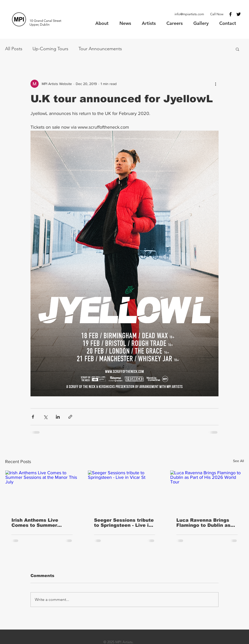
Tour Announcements (100, 49)
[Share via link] (70, 417)
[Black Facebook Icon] (230, 14)
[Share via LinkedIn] (58, 417)
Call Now (217, 14)
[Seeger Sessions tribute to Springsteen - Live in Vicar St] (125, 491)
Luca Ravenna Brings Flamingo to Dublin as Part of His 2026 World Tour (205, 523)
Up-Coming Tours (50, 49)
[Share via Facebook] (33, 417)
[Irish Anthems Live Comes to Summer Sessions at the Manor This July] (42, 491)
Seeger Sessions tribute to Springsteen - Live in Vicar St (124, 523)
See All (238, 461)
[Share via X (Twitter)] (45, 417)
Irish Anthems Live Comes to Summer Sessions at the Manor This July (39, 523)
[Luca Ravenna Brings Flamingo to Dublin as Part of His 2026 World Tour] (207, 491)
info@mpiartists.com (189, 14)
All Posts (14, 49)
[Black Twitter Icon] (239, 14)
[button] (237, 49)
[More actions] (215, 84)
